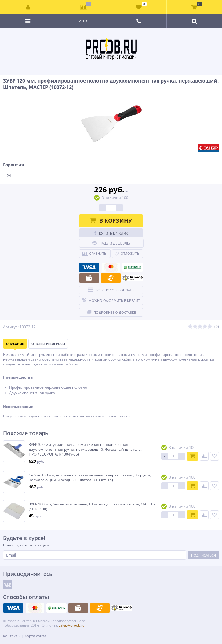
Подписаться (204, 555)
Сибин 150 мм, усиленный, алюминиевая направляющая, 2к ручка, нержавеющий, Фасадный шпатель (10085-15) (90, 477)
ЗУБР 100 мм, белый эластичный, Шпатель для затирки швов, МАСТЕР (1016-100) (92, 507)
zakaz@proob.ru (72, 625)
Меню (84, 21)
